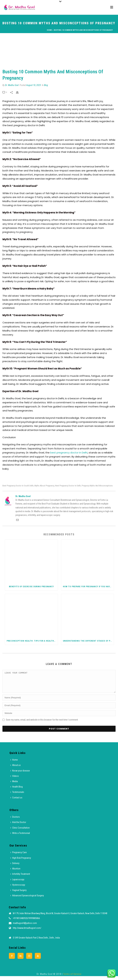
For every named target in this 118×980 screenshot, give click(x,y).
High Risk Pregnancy (21, 862)
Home (49, 30)
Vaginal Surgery (18, 894)
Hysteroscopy (18, 889)
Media (14, 785)
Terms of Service (72, 978)
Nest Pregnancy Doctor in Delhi (68, 486)
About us (15, 769)
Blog (46, 85)
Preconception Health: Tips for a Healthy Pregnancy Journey (32, 641)
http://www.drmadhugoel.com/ (27, 932)
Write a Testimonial (20, 837)
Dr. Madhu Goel (12, 85)
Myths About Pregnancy (44, 486)
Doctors (15, 821)
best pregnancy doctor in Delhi (69, 453)
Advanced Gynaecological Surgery (27, 899)
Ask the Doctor (18, 826)
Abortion (15, 872)
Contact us (16, 801)
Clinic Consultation (20, 832)
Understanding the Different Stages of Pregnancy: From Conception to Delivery (88, 641)
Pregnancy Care (18, 856)
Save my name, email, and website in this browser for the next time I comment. (42, 724)
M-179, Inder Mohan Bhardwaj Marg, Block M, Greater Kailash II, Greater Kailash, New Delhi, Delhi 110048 (60, 917)
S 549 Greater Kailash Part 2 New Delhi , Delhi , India (36, 942)
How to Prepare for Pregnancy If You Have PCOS (88, 587)
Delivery (15, 867)
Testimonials (17, 796)
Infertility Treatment (20, 878)
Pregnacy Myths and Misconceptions (97, 486)
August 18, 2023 (34, 85)
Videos (15, 780)
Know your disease (20, 775)
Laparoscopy (17, 883)
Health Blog (16, 791)
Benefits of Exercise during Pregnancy (31, 587)
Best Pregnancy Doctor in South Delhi (18, 486)
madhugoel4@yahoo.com (25, 927)
